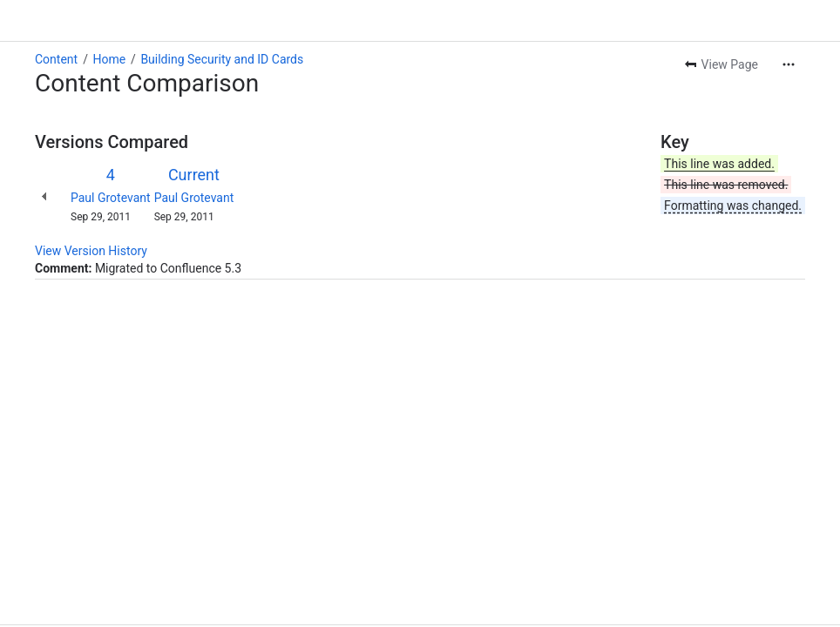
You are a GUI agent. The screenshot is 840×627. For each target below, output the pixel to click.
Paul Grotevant (111, 198)
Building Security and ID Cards (222, 59)
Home (109, 59)
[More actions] (789, 64)
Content (56, 59)
